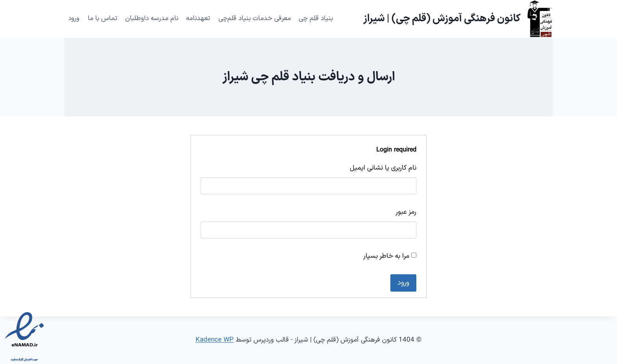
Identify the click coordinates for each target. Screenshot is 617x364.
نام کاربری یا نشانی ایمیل (383, 168)
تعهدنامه (198, 18)
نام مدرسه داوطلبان (152, 18)
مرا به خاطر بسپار (390, 256)
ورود (74, 18)
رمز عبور (406, 212)
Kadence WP (215, 340)
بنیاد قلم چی (316, 18)
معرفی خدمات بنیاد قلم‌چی (255, 18)
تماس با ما (103, 18)
